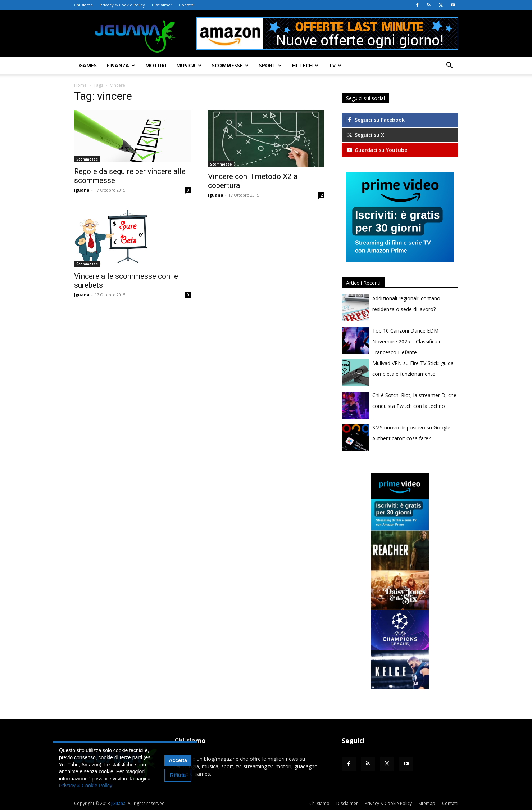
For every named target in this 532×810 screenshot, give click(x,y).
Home (80, 85)
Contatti (187, 5)
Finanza (121, 65)
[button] (450, 66)
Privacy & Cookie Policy (122, 5)
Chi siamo (83, 5)
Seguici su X (365, 135)
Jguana (82, 190)
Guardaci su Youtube (377, 150)
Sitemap (427, 803)
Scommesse (230, 65)
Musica (189, 65)
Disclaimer (162, 5)
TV (335, 65)
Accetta (178, 760)
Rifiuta (178, 775)
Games (88, 65)
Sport (270, 65)
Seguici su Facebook (375, 120)
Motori (156, 65)
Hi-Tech (305, 65)
